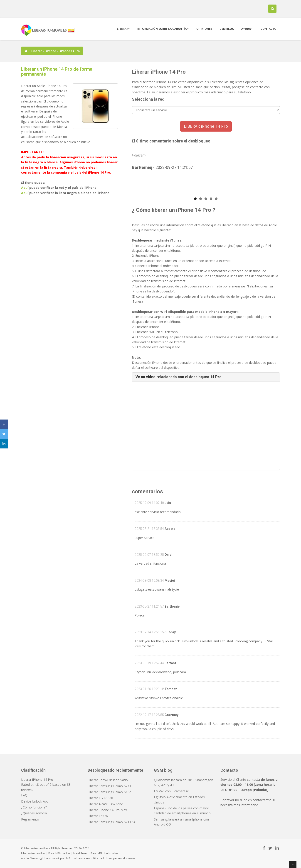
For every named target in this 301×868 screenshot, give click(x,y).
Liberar (123, 29)
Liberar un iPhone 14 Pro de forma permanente (57, 72)
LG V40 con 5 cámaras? (171, 791)
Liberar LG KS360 (100, 798)
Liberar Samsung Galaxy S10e (109, 792)
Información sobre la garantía (163, 29)
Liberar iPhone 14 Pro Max (107, 810)
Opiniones (204, 29)
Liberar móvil (51, 858)
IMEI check (103, 853)
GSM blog (227, 29)
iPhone (51, 51)
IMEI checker (63, 853)
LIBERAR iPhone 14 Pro (206, 126)
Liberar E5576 (98, 816)
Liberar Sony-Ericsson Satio (108, 780)
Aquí (25, 188)
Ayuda (247, 29)
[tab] (206, 377)
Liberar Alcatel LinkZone (105, 804)
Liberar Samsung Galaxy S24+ (110, 786)
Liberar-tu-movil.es (33, 853)
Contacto (269, 29)
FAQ (24, 795)
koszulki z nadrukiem (99, 858)
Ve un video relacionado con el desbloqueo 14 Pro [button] (179, 377)
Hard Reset (80, 853)
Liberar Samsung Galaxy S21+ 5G (112, 822)
